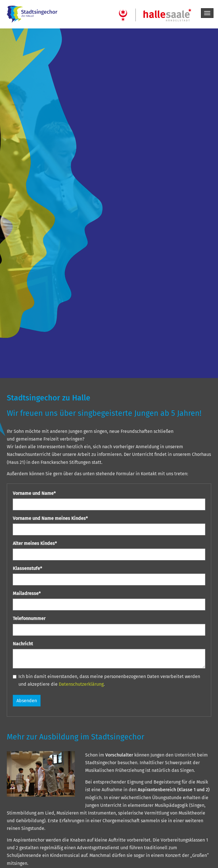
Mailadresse (27, 593)
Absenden (27, 701)
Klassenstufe (27, 568)
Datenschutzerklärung (81, 684)
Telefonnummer (29, 618)
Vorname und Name (34, 493)
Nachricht (23, 644)
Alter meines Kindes (35, 543)
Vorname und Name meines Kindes (50, 518)
